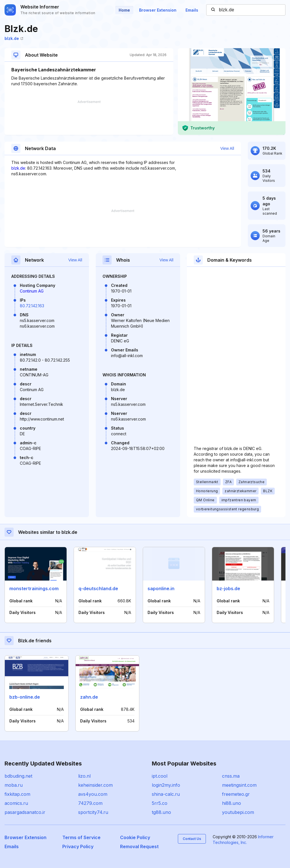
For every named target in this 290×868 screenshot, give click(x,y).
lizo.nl (84, 776)
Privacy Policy (78, 846)
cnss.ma (231, 776)
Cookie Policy (135, 837)
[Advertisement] (89, 118)
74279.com (90, 803)
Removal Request (139, 846)
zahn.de (89, 697)
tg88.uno (161, 812)
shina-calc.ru (166, 794)
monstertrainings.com (34, 588)
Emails (192, 10)
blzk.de (14, 38)
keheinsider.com (95, 785)
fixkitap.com (17, 794)
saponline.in (161, 588)
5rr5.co (160, 803)
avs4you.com (93, 794)
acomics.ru (16, 803)
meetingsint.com (239, 785)
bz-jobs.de (228, 588)
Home (124, 10)
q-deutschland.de (98, 588)
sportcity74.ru (93, 812)
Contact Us (192, 839)
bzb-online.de (25, 697)
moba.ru (14, 785)
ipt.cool (160, 776)
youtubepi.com (238, 812)
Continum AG (32, 291)
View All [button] (227, 148)
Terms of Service (81, 837)
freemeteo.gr (236, 794)
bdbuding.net (18, 776)
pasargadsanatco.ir (25, 812)
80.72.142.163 (32, 306)
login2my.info (166, 785)
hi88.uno (232, 803)
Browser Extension (158, 10)
